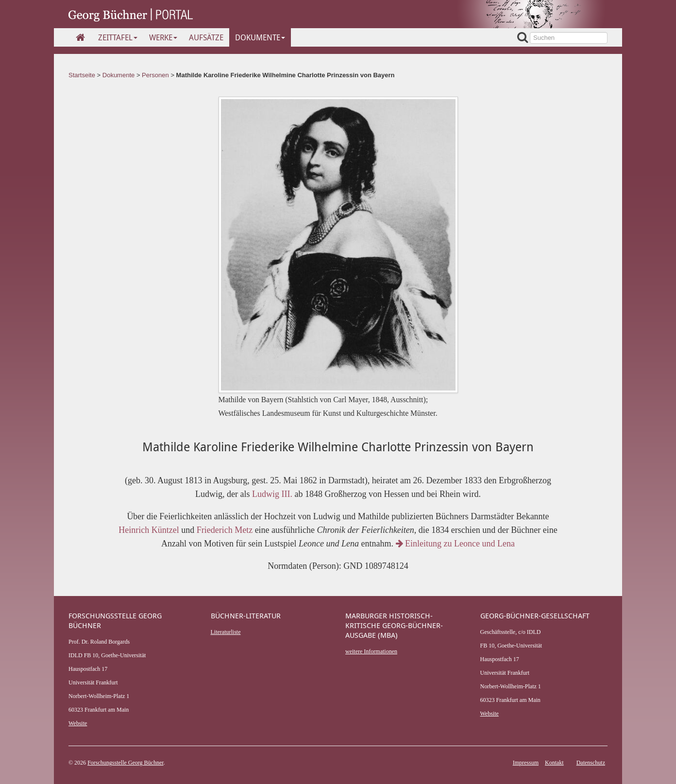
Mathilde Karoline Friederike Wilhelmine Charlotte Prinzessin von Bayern (286, 75)
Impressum (526, 763)
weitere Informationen (371, 651)
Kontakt (554, 763)
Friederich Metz (225, 530)
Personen (155, 75)
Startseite (82, 75)
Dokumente (260, 37)
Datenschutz (591, 763)
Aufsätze (206, 37)
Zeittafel (118, 37)
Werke (163, 37)
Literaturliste (226, 632)
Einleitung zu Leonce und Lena (455, 544)
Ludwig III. (272, 494)
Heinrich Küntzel (149, 530)
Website (78, 723)
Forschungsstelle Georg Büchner (125, 763)
